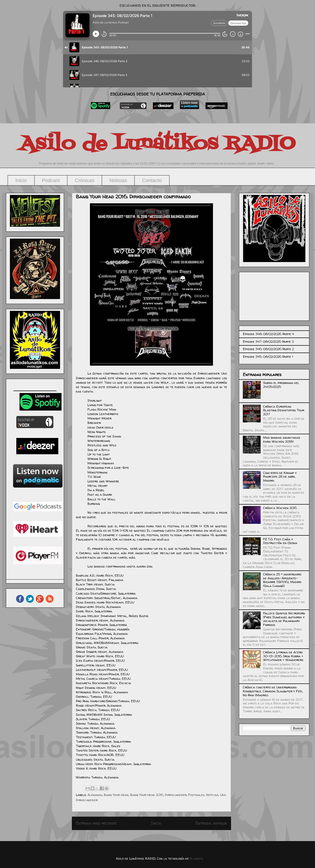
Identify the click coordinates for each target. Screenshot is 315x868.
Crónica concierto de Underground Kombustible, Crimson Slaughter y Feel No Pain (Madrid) (273, 691)
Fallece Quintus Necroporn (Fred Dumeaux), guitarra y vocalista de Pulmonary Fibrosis (284, 619)
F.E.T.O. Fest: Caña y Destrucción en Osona (280, 541)
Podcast (51, 180)
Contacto (152, 180)
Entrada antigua (211, 823)
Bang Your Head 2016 (147, 795)
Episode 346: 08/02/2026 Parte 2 (268, 349)
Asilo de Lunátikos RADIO (158, 144)
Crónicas (85, 180)
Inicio (21, 180)
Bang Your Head (116, 795)
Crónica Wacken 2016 (280, 508)
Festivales (196, 795)
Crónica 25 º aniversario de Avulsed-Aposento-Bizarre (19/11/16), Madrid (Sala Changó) (282, 580)
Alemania (95, 795)
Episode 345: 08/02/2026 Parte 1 (268, 357)
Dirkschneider (176, 795)
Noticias (118, 180)
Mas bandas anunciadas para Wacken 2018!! (282, 439)
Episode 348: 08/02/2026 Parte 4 (268, 334)
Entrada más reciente (96, 823)
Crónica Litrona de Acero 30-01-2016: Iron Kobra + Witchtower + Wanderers (283, 656)
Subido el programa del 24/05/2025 (281, 385)
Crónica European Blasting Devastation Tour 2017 (284, 410)
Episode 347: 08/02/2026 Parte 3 (268, 341)
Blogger (196, 858)
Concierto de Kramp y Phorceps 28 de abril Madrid (280, 477)
